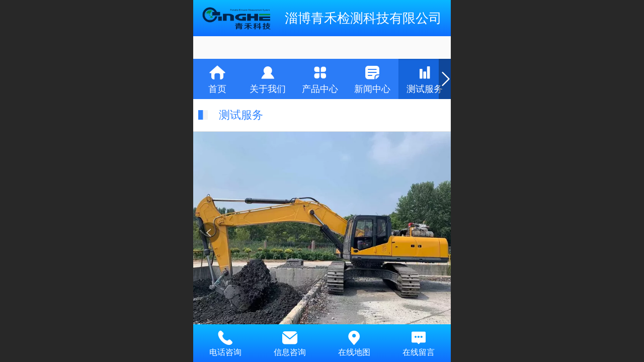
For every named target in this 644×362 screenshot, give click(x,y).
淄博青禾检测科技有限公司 (363, 18)
